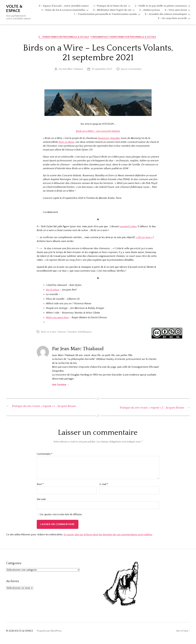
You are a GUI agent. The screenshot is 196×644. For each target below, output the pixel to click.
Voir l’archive (61, 385)
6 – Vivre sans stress (176, 10)
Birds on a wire (49, 333)
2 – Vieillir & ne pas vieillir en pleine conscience (161, 6)
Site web (41, 504)
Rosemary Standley (109, 139)
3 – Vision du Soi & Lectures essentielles (63, 10)
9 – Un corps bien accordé (172, 18)
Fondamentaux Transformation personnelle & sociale (125, 38)
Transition (72, 333)
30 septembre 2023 (102, 70)
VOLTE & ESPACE (14, 9)
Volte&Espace (85, 333)
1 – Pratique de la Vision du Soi (110, 6)
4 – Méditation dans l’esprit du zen (112, 10)
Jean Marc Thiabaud (73, 70)
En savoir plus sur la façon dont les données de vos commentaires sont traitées (108, 539)
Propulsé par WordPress (49, 636)
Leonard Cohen (128, 227)
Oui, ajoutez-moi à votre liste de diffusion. (59, 519)
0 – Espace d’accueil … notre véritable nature (64, 6)
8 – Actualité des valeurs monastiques (166, 14)
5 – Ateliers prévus (150, 10)
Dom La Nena (66, 143)
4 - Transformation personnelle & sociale (64, 38)
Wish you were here (57, 318)
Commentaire (44, 459)
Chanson (62, 333)
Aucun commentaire (131, 70)
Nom (40, 489)
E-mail (104, 489)
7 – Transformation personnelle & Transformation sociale (105, 14)
